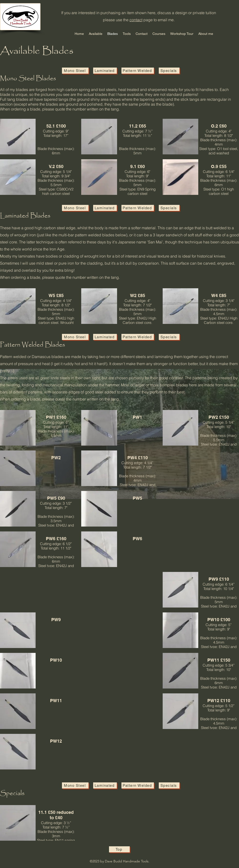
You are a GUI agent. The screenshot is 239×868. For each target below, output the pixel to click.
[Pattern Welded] (138, 71)
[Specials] (169, 71)
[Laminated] (105, 71)
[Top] (119, 849)
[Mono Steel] (75, 71)
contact (136, 20)
